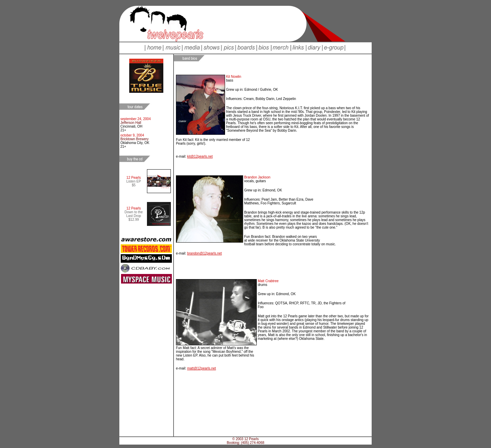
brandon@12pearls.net (205, 253)
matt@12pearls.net (202, 368)
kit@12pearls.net (200, 156)
